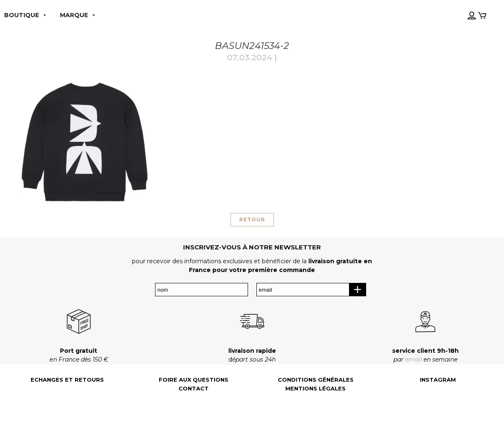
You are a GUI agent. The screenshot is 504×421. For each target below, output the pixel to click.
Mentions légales (315, 389)
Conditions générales (316, 380)
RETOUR (252, 219)
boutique (26, 15)
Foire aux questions (194, 380)
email (414, 359)
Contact (194, 389)
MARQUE (78, 15)
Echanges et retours (67, 380)
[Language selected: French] (462, 8)
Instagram (438, 380)
